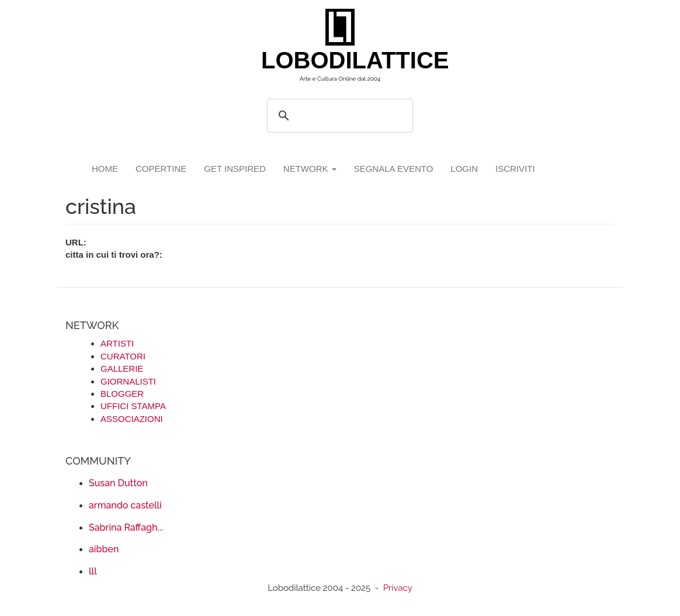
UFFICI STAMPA (133, 406)
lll (93, 571)
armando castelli (125, 505)
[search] (338, 116)
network (310, 169)
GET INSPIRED (235, 169)
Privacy (398, 588)
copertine (161, 169)
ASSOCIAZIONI (132, 419)
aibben (104, 549)
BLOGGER (122, 394)
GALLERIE (122, 368)
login (464, 169)
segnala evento (394, 169)
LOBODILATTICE (344, 60)
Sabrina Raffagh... (126, 527)
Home (105, 169)
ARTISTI (117, 343)
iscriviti (515, 169)
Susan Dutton (118, 483)
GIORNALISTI (128, 381)
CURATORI (123, 356)
